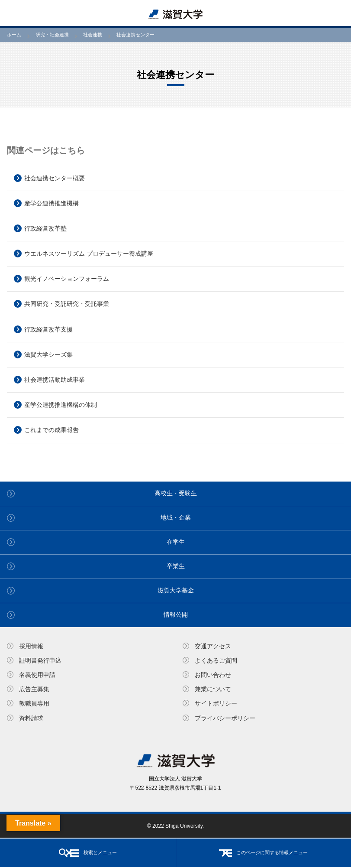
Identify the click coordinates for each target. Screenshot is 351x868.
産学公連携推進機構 (52, 203)
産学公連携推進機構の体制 (61, 405)
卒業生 (176, 566)
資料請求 (31, 718)
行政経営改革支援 (48, 329)
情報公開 (176, 614)
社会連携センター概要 (55, 178)
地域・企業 (176, 517)
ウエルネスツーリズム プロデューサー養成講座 (89, 254)
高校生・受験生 (176, 493)
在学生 (176, 542)
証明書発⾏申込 (40, 660)
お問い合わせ (213, 675)
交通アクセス (213, 646)
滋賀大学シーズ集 (48, 354)
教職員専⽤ (34, 703)
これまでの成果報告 (52, 430)
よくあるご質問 (216, 660)
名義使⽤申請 (37, 675)
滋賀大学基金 (176, 590)
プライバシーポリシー (225, 718)
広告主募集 (34, 689)
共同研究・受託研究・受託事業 (67, 304)
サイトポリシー (216, 703)
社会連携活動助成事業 (55, 380)
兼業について (213, 689)
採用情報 (31, 646)
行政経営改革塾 (45, 228)
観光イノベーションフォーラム (67, 279)
